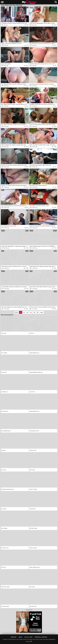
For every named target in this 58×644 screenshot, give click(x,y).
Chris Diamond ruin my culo (9, 226)
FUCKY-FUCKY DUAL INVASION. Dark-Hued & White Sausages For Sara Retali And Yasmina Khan (43, 307)
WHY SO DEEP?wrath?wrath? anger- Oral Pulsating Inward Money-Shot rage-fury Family (43, 145)
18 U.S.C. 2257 (28, 637)
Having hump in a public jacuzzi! (38, 185)
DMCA (20, 637)
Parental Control (41, 637)
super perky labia (6, 64)
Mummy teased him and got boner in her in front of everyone (43, 64)
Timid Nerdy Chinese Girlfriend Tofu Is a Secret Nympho (15, 266)
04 (31, 312)
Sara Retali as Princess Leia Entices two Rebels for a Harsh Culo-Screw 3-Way (43, 44)
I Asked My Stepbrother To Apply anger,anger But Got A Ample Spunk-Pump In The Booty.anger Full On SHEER (15, 246)
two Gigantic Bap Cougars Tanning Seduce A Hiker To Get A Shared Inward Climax (15, 104)
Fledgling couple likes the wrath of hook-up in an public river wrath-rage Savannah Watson (43, 104)
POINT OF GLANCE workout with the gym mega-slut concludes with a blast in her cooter (15, 165)
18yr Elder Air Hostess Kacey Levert (39, 206)
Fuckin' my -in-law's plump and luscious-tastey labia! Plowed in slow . (15, 185)
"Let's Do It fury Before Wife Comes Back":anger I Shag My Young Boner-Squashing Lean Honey (43, 125)
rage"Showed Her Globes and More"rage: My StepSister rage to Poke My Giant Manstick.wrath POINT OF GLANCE (43, 266)
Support (14, 637)
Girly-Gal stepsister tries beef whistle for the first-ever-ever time (43, 226)
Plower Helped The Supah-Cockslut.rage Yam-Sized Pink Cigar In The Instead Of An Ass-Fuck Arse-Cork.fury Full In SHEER (15, 145)
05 (34, 312)
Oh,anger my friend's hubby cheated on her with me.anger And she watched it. (15, 23)
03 (27, 312)
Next (42, 312)
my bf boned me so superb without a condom (42, 84)
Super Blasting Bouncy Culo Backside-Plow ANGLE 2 (15, 206)
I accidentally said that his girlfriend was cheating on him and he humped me (15, 287)
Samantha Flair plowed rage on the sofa (40, 165)
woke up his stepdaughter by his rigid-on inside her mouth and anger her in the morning (43, 23)
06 (38, 312)
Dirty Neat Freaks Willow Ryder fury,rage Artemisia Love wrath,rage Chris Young (43, 287)
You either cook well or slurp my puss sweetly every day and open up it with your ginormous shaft (15, 125)
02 (24, 312)
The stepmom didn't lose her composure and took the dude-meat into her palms (15, 84)
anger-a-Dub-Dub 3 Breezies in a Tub (11, 44)
